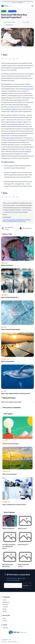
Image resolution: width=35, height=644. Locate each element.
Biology (4, 327)
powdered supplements (12, 109)
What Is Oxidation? (7, 265)
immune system (29, 89)
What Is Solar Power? (8, 361)
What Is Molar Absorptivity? (10, 297)
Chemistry (4, 263)
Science (5, 600)
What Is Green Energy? (10, 474)
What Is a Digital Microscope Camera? (14, 504)
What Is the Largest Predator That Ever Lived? (16, 393)
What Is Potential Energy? (11, 444)
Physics (5, 441)
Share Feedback (25, 228)
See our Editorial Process (8, 228)
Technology (5, 359)
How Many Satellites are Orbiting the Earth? (9, 546)
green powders (10, 138)
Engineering (6, 471)
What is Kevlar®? (23, 545)
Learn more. (21, 2)
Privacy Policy (4, 642)
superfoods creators (16, 124)
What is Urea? (22, 528)
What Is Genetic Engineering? (11, 329)
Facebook (5, 628)
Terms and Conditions (13, 642)
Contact (5, 621)
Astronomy (5, 604)
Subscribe (26, 585)
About (4, 618)
